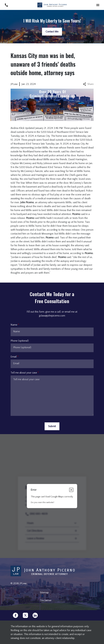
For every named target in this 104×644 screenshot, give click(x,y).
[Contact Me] (52, 32)
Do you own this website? (42, 502)
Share (88, 84)
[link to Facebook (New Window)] (15, 615)
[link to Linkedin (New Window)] (35, 615)
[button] (98, 5)
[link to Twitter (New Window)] (25, 615)
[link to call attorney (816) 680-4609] (6, 5)
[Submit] (52, 426)
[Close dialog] (71, 490)
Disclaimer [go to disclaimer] (46, 600)
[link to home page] (52, 5)
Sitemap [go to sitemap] (44, 593)
